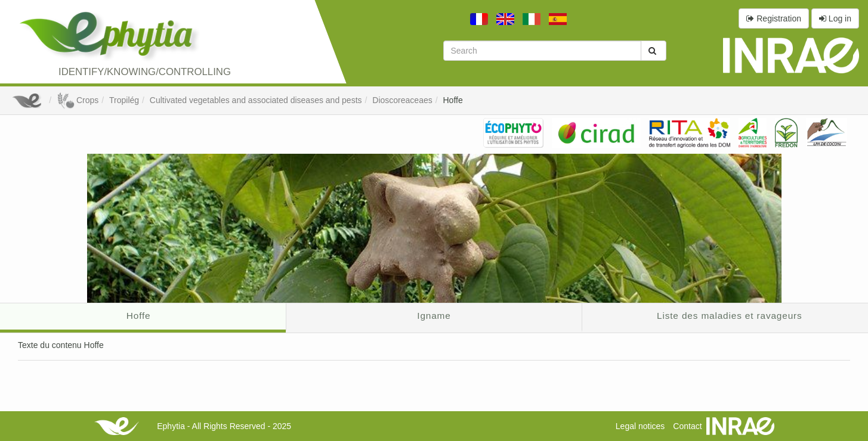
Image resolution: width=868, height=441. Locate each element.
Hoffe (453, 100)
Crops (78, 100)
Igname (434, 316)
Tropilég (124, 100)
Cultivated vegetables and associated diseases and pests (256, 100)
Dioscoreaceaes (402, 100)
